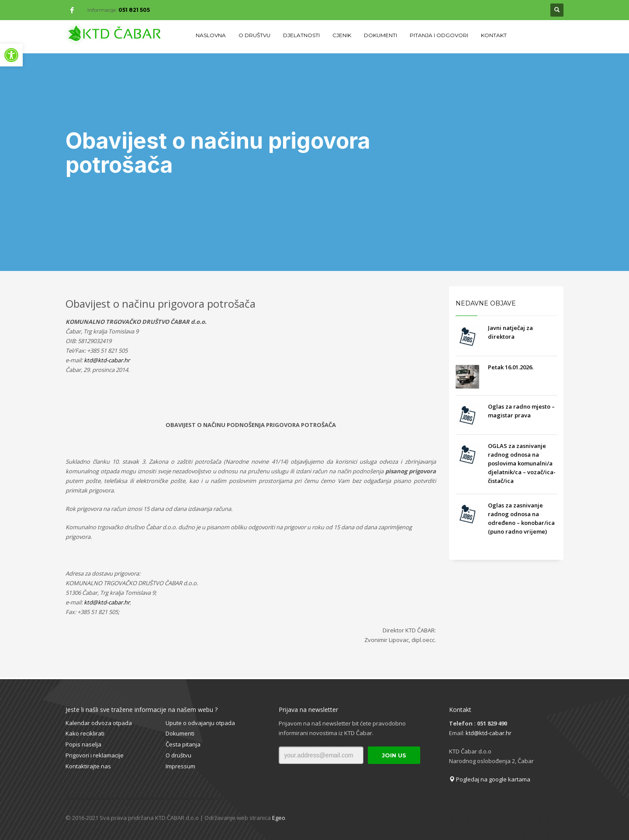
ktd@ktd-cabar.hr (489, 733)
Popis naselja (83, 744)
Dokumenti (180, 733)
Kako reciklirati (85, 733)
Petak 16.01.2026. (511, 367)
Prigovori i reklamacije (95, 755)
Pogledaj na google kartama (490, 779)
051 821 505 (134, 10)
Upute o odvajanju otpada (200, 723)
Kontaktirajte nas (88, 766)
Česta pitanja (183, 744)
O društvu (178, 755)
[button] (11, 55)
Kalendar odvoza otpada (99, 723)
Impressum (180, 766)
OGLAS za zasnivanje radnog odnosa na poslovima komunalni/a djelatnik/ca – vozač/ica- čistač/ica (522, 463)
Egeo (279, 818)
